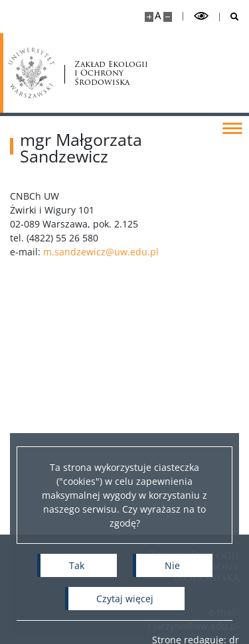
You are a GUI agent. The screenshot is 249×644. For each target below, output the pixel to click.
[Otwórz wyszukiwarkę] (229, 17)
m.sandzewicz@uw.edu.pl (111, 252)
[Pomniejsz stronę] (168, 17)
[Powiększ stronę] (149, 17)
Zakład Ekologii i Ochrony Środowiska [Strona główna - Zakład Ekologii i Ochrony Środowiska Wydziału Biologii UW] (111, 73)
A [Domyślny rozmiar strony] (158, 16)
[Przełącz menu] (232, 127)
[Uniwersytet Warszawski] (31, 73)
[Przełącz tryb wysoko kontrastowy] (201, 16)
